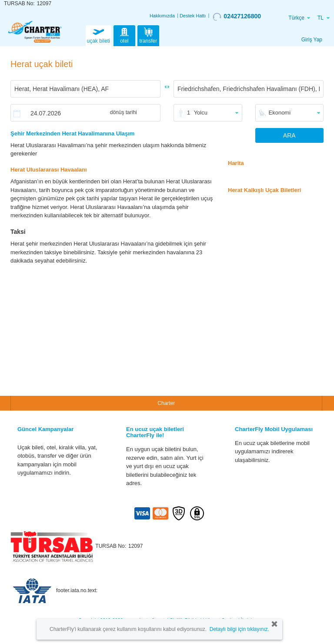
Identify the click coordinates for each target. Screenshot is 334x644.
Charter (166, 403)
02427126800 (237, 17)
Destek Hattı (193, 16)
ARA (289, 135)
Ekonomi (280, 113)
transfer (149, 35)
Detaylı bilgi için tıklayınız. (239, 629)
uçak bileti (99, 35)
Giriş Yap (312, 40)
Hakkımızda (162, 16)
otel (124, 35)
